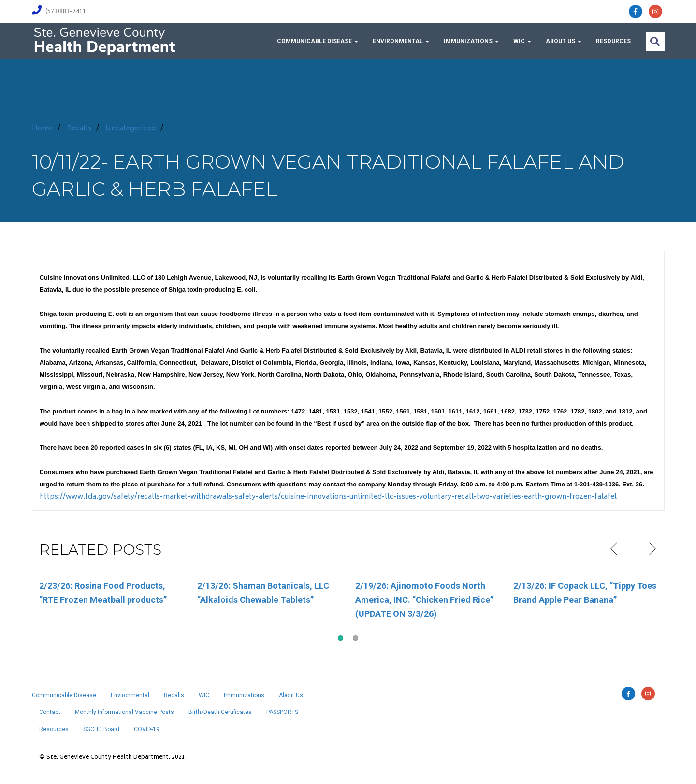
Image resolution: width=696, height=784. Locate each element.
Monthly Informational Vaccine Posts (124, 712)
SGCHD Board (101, 729)
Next (651, 549)
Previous (615, 549)
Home (42, 129)
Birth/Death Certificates (220, 712)
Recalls (79, 129)
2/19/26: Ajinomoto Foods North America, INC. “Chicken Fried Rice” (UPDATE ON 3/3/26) (424, 600)
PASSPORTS (282, 712)
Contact (50, 712)
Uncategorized (130, 129)
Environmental (401, 41)
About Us (564, 41)
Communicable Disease (318, 41)
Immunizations (471, 41)
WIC (522, 41)
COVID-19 (147, 729)
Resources (613, 41)
